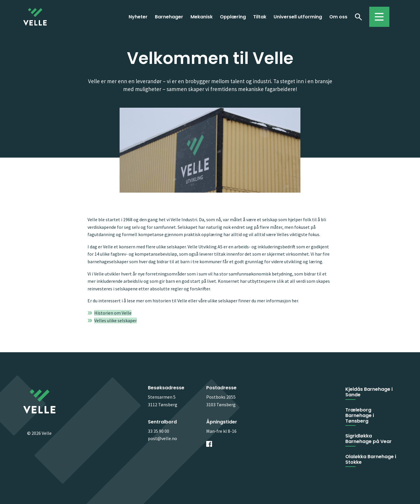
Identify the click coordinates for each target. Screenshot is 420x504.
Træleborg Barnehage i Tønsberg (360, 415)
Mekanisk (202, 17)
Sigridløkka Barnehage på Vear (369, 439)
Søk (358, 17)
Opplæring (233, 17)
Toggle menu (376, 14)
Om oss (338, 17)
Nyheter (138, 17)
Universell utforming (298, 17)
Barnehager (169, 17)
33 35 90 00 (159, 431)
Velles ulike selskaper (116, 320)
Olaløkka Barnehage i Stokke (371, 459)
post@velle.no (162, 438)
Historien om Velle (113, 313)
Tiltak (260, 17)
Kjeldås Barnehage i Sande (369, 392)
